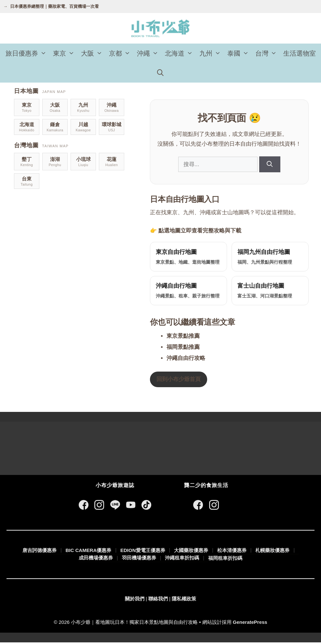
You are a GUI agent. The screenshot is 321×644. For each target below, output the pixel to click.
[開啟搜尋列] (161, 73)
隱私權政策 (184, 600)
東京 (65, 53)
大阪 (93, 53)
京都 (121, 53)
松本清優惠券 (232, 552)
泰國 (240, 53)
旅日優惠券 (28, 53)
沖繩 (149, 53)
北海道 (181, 53)
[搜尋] (270, 164)
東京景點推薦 (183, 338)
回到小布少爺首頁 (179, 381)
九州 (212, 53)
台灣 (268, 53)
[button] (44, 53)
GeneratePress (250, 624)
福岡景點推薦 (183, 349)
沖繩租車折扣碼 (182, 560)
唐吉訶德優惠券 (40, 552)
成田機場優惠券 (96, 560)
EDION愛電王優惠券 (143, 552)
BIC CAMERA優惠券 (89, 552)
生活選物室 (300, 53)
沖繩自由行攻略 (186, 360)
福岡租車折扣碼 (225, 560)
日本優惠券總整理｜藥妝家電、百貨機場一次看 (54, 6)
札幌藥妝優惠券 (272, 552)
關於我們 (135, 600)
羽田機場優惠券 (139, 560)
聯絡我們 (158, 600)
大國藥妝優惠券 (191, 552)
